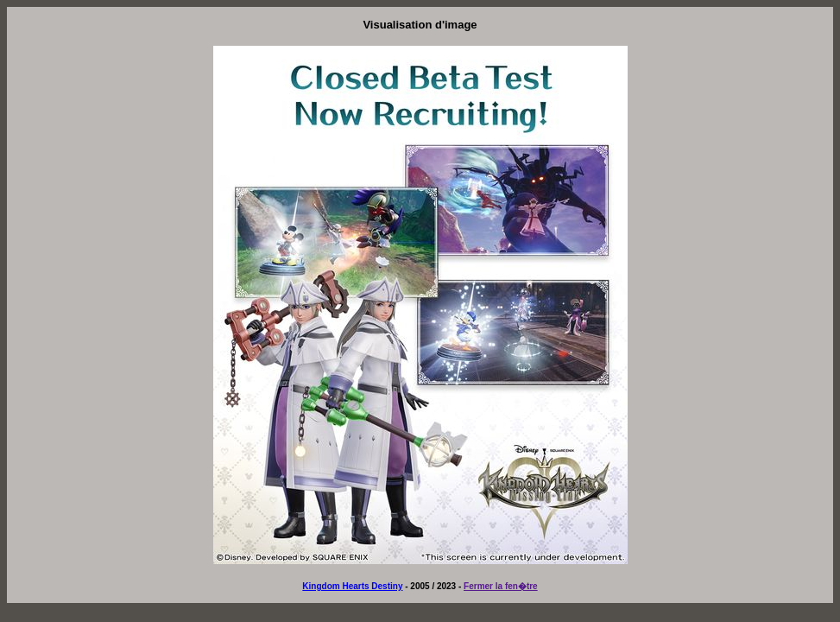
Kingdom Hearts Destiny (352, 586)
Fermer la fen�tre (501, 586)
